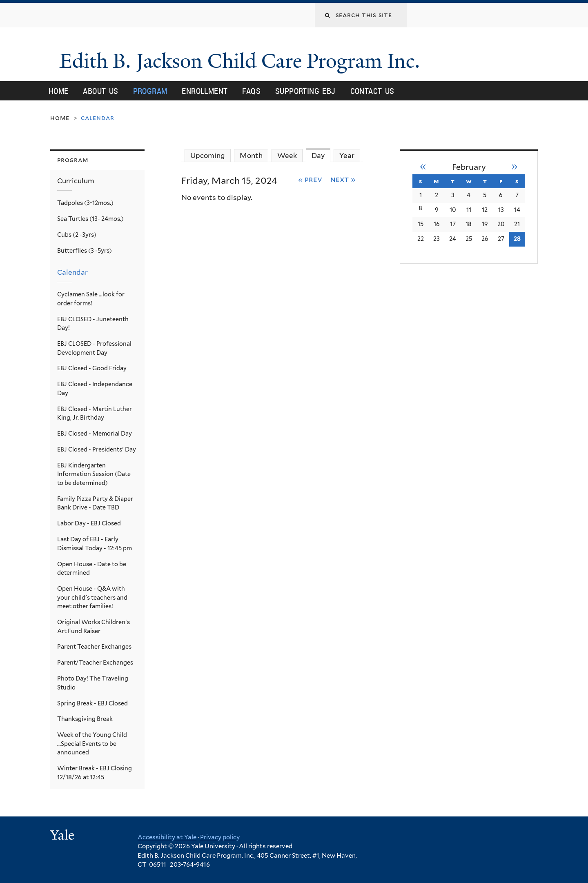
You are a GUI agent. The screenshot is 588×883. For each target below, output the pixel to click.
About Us (100, 91)
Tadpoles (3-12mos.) (85, 203)
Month (251, 156)
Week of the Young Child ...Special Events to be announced (92, 743)
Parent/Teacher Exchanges (95, 662)
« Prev (310, 179)
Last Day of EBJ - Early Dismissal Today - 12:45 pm (95, 544)
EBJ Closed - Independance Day (95, 388)
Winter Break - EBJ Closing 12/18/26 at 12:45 (95, 773)
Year (347, 156)
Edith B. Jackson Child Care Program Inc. (250, 61)
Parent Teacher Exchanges (94, 646)
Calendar (72, 272)
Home (59, 91)
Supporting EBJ (305, 91)
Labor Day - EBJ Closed (89, 523)
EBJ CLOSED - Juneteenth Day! (93, 323)
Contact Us (372, 91)
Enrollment (205, 91)
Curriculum (76, 181)
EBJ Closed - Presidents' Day (97, 449)
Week (287, 156)
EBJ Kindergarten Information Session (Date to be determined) (94, 474)
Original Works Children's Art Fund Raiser (94, 626)
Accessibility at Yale (167, 837)
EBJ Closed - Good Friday (92, 368)
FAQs (251, 91)
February (469, 167)
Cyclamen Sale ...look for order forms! (91, 299)
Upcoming (208, 156)
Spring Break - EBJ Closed (92, 703)
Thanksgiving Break (85, 719)
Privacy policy (220, 837)
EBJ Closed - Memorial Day (95, 433)
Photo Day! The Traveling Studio (93, 683)
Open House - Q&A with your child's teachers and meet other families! (92, 597)
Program (150, 91)
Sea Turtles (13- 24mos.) (90, 219)
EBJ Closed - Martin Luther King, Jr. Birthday (95, 413)
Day (321, 155)
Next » (343, 179)
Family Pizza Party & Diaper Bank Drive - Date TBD (95, 503)
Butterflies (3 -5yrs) (85, 250)
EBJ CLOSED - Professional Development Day (94, 348)
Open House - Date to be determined (92, 568)
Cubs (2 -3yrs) (77, 235)
